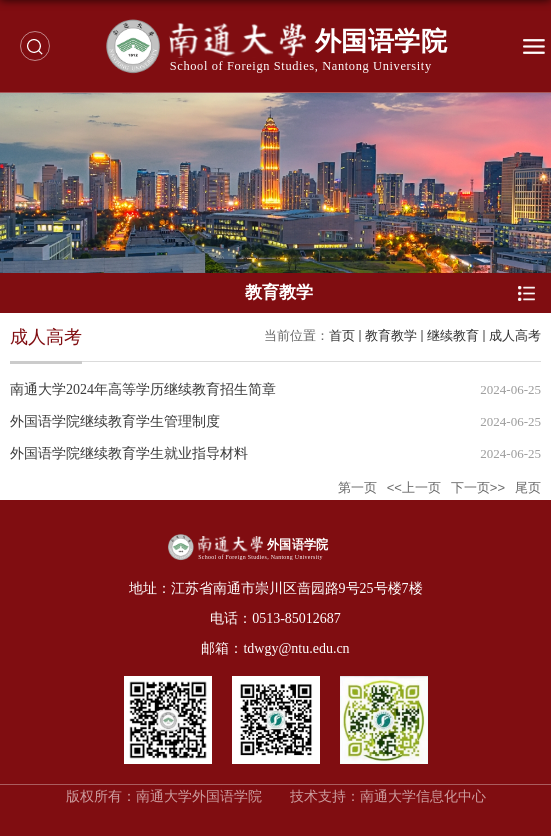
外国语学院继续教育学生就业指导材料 (129, 453)
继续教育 (453, 335)
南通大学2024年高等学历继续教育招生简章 (143, 389)
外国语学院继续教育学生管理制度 (115, 421)
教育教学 (391, 335)
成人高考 (515, 335)
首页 (342, 335)
